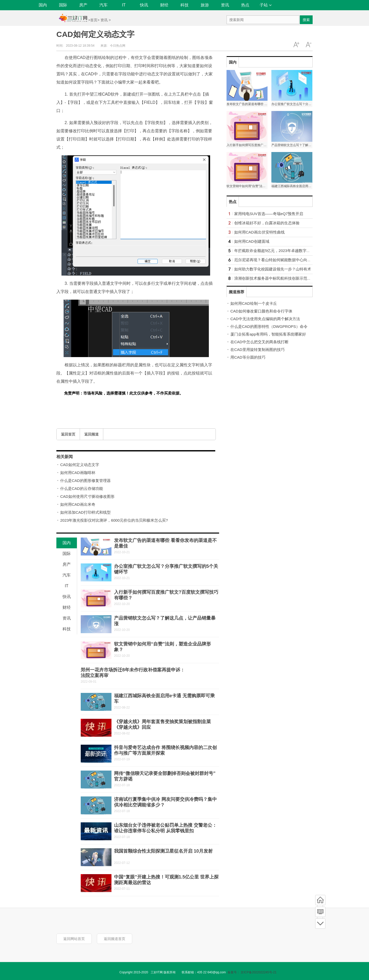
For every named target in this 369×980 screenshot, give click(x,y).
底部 (320, 924)
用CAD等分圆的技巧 (248, 357)
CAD (106, 94)
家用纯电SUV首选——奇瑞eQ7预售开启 (269, 214)
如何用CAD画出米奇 (78, 504)
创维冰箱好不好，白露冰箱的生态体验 (267, 223)
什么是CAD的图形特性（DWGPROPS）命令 (269, 326)
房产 (83, 5)
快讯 (144, 5)
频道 (320, 912)
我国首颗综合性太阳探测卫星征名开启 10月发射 (163, 851)
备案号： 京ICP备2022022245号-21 (252, 972)
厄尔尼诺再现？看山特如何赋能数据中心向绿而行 (276, 260)
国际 (63, 5)
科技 (184, 5)
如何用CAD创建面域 (252, 241)
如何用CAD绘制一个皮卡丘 (254, 303)
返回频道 (91, 434)
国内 (43, 5)
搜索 (306, 20)
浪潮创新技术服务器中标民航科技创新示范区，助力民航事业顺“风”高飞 (295, 278)
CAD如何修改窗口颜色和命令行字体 (261, 311)
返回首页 (68, 434)
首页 (94, 20)
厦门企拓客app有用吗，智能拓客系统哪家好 (268, 334)
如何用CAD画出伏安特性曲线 (259, 232)
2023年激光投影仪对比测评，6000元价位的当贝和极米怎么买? (114, 520)
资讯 (225, 5)
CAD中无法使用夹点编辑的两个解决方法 (265, 319)
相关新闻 (65, 457)
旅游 (205, 5)
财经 (164, 5)
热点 (245, 5)
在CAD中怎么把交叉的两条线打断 (259, 342)
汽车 (104, 5)
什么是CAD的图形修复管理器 (85, 481)
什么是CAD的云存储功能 (82, 488)
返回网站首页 (74, 939)
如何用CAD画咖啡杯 (78, 473)
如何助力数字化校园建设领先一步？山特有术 (273, 269)
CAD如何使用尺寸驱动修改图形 (87, 496)
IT (124, 5)
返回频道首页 (115, 939)
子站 (266, 5)
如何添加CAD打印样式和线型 (85, 512)
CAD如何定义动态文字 (80, 465)
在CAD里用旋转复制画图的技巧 (258, 350)
